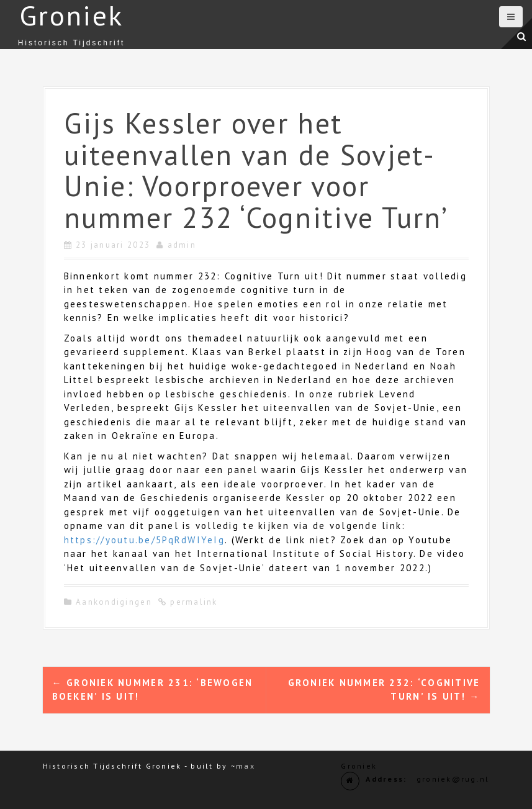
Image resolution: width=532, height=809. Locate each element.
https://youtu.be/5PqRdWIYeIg (144, 540)
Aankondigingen (114, 602)
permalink (192, 602)
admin (182, 245)
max (246, 766)
